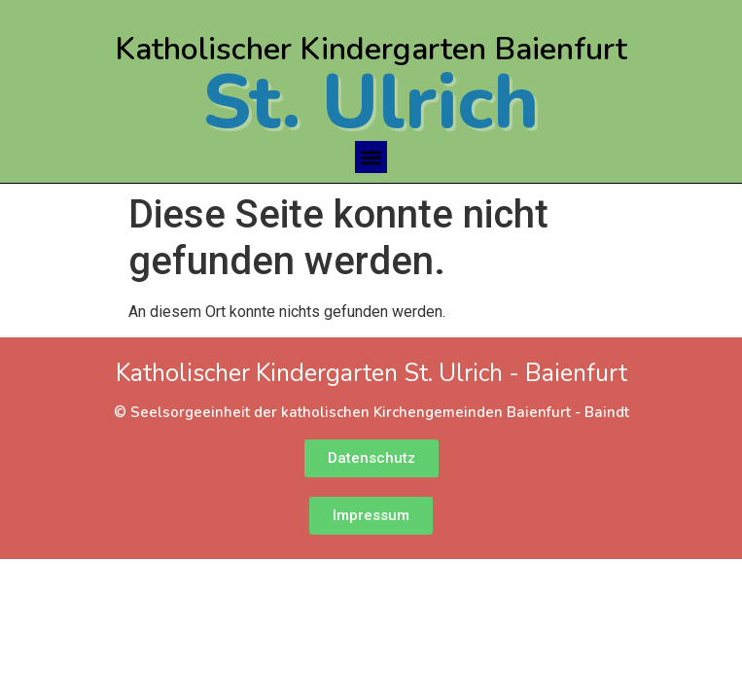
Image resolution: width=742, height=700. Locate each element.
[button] (371, 157)
